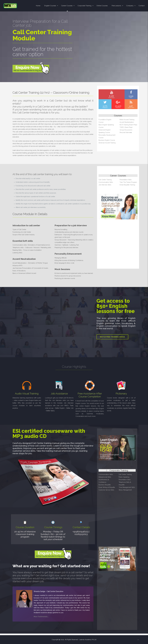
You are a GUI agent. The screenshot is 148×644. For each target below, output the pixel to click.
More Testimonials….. (41, 617)
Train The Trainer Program (128, 182)
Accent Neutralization (127, 122)
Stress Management (125, 490)
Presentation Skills (126, 180)
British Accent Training (127, 120)
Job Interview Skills (105, 185)
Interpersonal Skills (105, 477)
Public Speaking (124, 477)
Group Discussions (126, 130)
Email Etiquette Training (127, 185)
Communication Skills (106, 182)
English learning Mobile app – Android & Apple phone (117, 572)
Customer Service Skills (106, 490)
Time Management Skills (127, 487)
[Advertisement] (118, 246)
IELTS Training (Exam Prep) (128, 125)
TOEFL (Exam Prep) (126, 127)
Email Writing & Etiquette (107, 487)
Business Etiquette (105, 485)
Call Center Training (105, 180)
